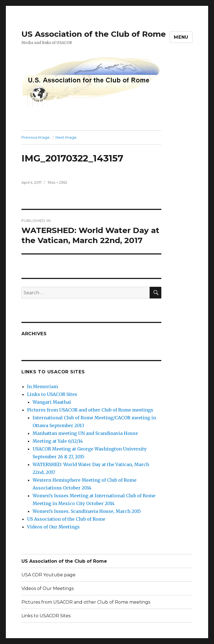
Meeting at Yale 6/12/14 (58, 441)
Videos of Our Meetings (53, 527)
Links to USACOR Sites (52, 394)
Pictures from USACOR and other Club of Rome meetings (90, 410)
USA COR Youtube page (48, 575)
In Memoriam (42, 386)
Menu (181, 37)
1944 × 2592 (57, 182)
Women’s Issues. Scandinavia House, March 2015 (87, 511)
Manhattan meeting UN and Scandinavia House (85, 433)
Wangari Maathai (52, 402)
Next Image (66, 137)
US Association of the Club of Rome (94, 34)
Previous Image (36, 137)
